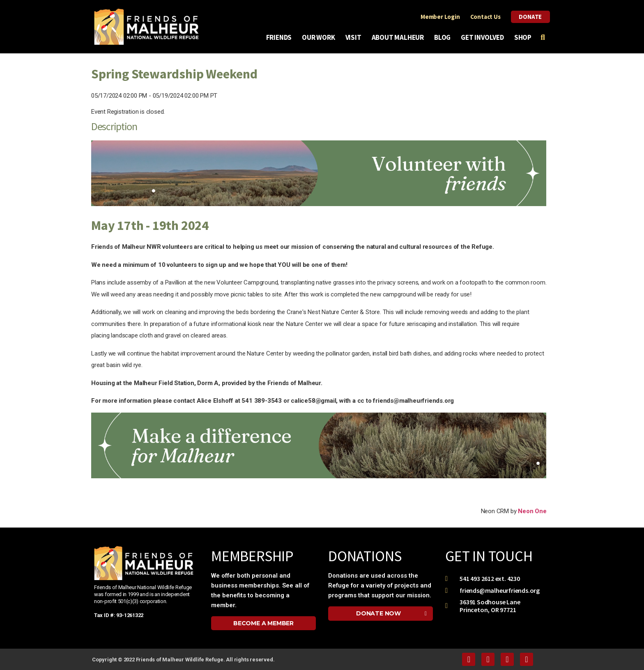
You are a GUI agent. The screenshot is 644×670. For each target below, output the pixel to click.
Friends (281, 37)
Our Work (320, 37)
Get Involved (484, 37)
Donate (530, 17)
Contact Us (485, 17)
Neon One (532, 511)
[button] (263, 623)
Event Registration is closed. (128, 112)
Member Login (440, 17)
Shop (523, 37)
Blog (444, 37)
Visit (355, 37)
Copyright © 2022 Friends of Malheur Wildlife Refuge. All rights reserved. (183, 660)
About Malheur (400, 37)
